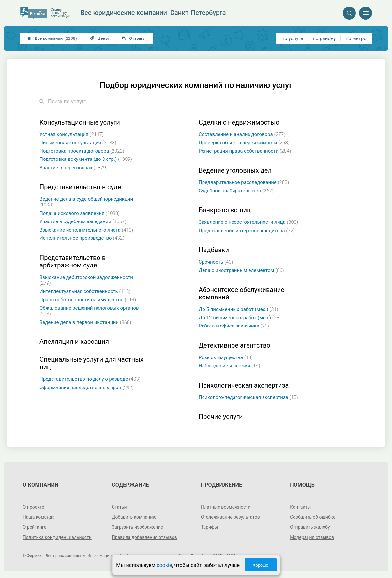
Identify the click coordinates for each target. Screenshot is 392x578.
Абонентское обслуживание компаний (241, 294)
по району (324, 38)
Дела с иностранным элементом (241, 270)
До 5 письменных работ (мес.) (238, 309)
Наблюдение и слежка (229, 366)
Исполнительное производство (82, 238)
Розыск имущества (226, 357)
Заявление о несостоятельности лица (248, 222)
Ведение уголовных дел (235, 170)
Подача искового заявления (80, 213)
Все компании (52, 38)
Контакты (300, 507)
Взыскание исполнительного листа (86, 230)
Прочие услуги (221, 417)
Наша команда (39, 517)
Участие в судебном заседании (83, 221)
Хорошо (261, 565)
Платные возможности (226, 507)
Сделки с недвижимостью (239, 122)
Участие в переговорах (74, 168)
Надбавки (214, 250)
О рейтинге (35, 527)
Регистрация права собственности (245, 151)
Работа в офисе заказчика (234, 326)
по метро (356, 38)
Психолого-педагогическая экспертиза (248, 397)
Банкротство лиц (225, 210)
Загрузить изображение (137, 527)
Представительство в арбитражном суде (73, 262)
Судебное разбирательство (236, 191)
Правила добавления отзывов (144, 537)
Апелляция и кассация (74, 342)
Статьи (119, 507)
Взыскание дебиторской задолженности (86, 280)
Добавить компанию (134, 517)
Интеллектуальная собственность (85, 291)
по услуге (293, 38)
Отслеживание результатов (230, 517)
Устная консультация (72, 134)
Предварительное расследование (244, 182)
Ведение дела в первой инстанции (85, 322)
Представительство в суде (80, 187)
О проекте (34, 507)
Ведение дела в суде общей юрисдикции (86, 202)
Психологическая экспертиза (244, 385)
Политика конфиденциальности (57, 537)
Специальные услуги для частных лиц (91, 363)
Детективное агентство (234, 346)
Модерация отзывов (312, 537)
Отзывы (134, 38)
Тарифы (209, 527)
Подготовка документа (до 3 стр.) (86, 159)
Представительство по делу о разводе (90, 379)
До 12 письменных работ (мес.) (240, 318)
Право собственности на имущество (88, 300)
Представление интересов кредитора (247, 231)
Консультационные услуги (80, 122)
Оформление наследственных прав (87, 388)
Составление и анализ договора (242, 134)
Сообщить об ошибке (313, 517)
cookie (164, 565)
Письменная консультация (78, 143)
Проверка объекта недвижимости (244, 143)
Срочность (216, 262)
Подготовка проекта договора (82, 151)
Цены (99, 38)
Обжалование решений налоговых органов (89, 311)
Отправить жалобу (310, 527)
